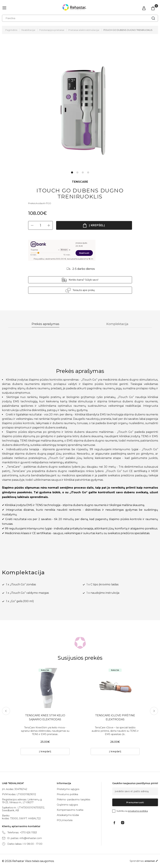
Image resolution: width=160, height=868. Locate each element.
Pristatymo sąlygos (68, 789)
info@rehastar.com (31, 838)
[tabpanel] (80, 105)
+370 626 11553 (28, 833)
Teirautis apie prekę (84, 290)
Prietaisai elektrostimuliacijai (84, 30)
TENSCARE (80, 182)
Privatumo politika (67, 794)
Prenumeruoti (135, 802)
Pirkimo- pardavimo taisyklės (73, 800)
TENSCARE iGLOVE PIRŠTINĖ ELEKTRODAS (115, 717)
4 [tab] (88, 172)
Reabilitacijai (28, 30)
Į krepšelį (97, 225)
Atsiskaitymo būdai (68, 815)
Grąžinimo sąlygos (67, 805)
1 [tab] (72, 172)
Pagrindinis (11, 30)
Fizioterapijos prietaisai (52, 30)
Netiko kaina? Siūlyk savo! (84, 280)
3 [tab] (83, 172)
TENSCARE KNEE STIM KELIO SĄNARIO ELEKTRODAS (45, 717)
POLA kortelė (65, 820)
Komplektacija (117, 324)
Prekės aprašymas (45, 324)
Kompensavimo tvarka (70, 810)
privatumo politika (138, 811)
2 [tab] (77, 172)
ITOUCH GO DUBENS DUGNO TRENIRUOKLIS (128, 30)
